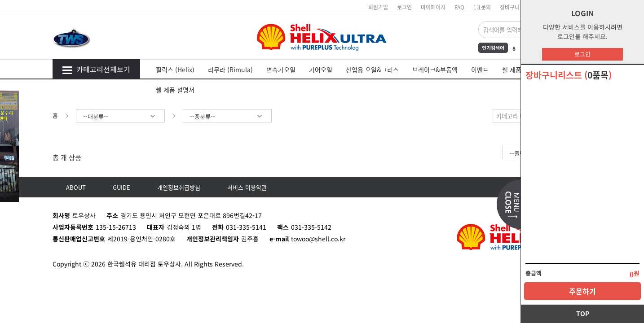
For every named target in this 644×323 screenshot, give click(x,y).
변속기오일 (281, 70)
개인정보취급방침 (179, 187)
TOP (583, 314)
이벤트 (480, 70)
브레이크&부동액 (435, 70)
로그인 (582, 54)
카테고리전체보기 (96, 69)
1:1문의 (482, 7)
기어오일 (321, 70)
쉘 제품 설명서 (175, 90)
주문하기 (582, 291)
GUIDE (121, 187)
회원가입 (378, 7)
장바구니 (510, 7)
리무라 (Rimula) (230, 70)
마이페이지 (433, 7)
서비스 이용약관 (247, 187)
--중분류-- (227, 116)
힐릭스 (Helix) (175, 70)
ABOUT (76, 187)
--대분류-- (120, 116)
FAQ (459, 7)
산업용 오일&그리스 (372, 70)
